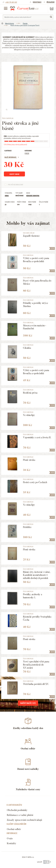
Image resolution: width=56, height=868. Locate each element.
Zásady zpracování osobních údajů (24, 820)
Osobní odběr (14, 829)
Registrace (37, 2)
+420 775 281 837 (11, 2)
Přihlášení (51, 2)
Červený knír (24, 8)
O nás (10, 838)
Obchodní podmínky (17, 810)
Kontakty (12, 843)
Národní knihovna (33, 196)
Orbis (7, 196)
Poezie (25, 23)
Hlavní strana (9, 23)
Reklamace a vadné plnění (20, 815)
